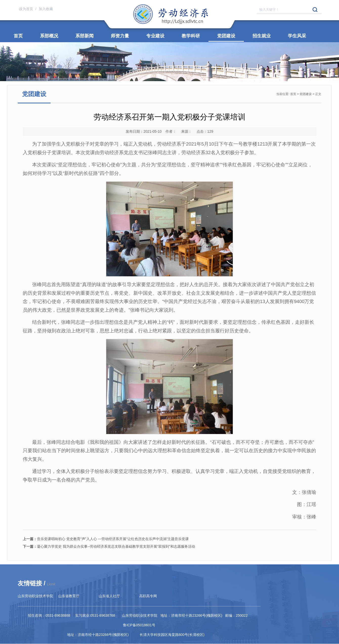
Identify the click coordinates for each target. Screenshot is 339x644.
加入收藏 (46, 9)
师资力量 (120, 36)
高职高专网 (148, 596)
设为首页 (27, 9)
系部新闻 (84, 36)
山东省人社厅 (109, 596)
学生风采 (297, 36)
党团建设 (226, 36)
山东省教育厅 (69, 596)
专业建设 (155, 36)
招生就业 (262, 36)
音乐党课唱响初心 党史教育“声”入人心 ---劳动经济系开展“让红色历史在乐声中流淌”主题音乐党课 (106, 539)
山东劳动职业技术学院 (35, 596)
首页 (18, 36)
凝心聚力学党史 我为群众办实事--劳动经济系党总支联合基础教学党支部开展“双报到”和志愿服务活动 (109, 546)
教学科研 (191, 36)
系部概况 (49, 36)
